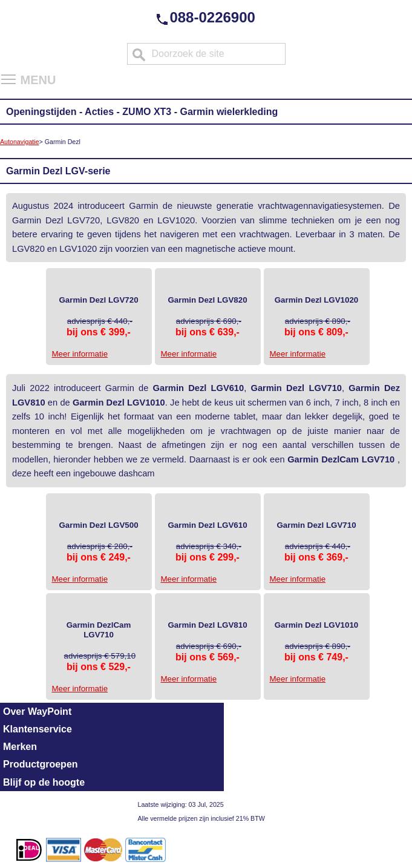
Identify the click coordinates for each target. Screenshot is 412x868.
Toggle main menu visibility (9, 75)
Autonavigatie (20, 142)
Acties (99, 112)
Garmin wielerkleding (229, 112)
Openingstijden (41, 112)
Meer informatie (80, 354)
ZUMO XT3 (147, 112)
